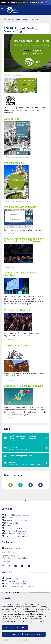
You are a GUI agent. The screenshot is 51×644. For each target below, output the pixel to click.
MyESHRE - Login (10, 579)
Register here (22, 3)
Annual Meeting (22, 19)
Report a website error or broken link (18, 587)
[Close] (48, 3)
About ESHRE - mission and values (17, 515)
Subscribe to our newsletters (15, 584)
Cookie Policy (32, 619)
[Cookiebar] (25, 618)
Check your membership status (16, 581)
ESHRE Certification (11, 523)
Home (8, 19)
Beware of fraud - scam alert (14, 531)
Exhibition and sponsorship (14, 534)
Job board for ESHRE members (15, 528)
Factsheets (7, 526)
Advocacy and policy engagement (17, 520)
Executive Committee (11, 518)
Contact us (6, 562)
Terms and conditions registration (16, 536)
